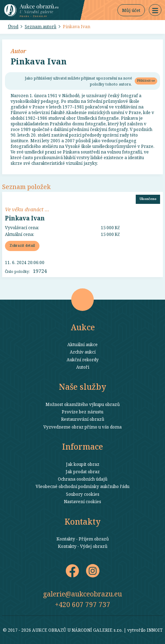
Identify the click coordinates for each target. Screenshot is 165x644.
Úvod (13, 26)
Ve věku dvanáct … (27, 209)
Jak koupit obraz (83, 464)
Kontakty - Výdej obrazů (83, 546)
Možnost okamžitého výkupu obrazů (83, 404)
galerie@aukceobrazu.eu (82, 594)
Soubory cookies (83, 494)
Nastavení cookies (82, 501)
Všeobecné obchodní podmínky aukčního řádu (82, 486)
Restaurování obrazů (83, 419)
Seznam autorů (41, 26)
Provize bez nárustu (82, 412)
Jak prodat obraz (83, 471)
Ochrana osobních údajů (83, 479)
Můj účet (131, 10)
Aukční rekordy (83, 359)
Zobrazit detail (22, 245)
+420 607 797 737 (83, 604)
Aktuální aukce (82, 344)
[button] (155, 10)
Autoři (83, 367)
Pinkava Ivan (77, 26)
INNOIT (155, 630)
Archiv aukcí (83, 352)
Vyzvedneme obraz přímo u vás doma (82, 427)
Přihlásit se (146, 80)
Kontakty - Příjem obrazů (83, 539)
